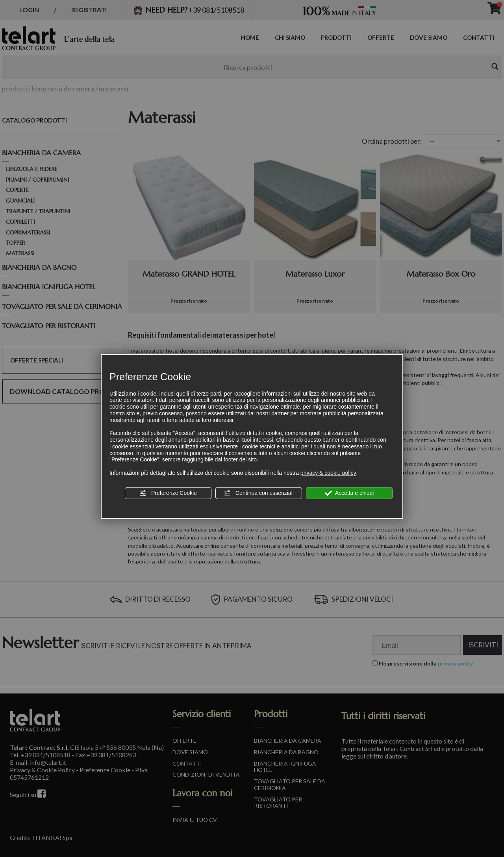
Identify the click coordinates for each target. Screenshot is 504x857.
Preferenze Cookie (168, 493)
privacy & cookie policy (328, 473)
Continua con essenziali (259, 493)
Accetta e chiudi (349, 493)
